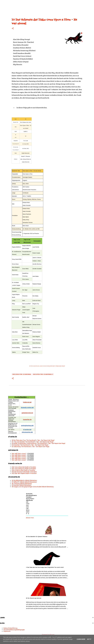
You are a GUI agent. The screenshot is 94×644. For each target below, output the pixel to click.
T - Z (28, 514)
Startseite (29, 494)
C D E (28, 504)
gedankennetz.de (27, 413)
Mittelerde (29, 500)
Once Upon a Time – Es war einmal (22, 374)
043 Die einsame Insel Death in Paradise (24, 472)
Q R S (28, 512)
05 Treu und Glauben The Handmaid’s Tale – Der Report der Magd (32, 442)
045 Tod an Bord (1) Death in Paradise (24, 469)
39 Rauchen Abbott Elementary (21, 485)
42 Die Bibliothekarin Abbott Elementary (24, 480)
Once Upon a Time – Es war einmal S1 (43, 374)
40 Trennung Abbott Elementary (22, 484)
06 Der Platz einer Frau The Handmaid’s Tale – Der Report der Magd (33, 440)
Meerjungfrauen (31, 495)
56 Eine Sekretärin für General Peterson (37, 537)
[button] (13, 28)
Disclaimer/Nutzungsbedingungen (14, 630)
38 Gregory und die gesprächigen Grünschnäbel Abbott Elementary (33, 487)
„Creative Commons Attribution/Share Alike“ (47, 366)
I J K (27, 507)
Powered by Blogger (47, 634)
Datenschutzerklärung (10, 628)
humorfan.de (27, 420)
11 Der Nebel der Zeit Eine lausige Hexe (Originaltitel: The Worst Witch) (45, 567)
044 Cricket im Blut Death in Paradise (23, 470)
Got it (89, 639)
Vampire (29, 497)
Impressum (7, 631)
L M (27, 509)
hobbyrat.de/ (27, 402)
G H (27, 505)
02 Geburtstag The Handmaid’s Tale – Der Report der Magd (30, 446)
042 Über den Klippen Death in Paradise (24, 473)
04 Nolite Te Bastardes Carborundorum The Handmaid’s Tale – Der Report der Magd (38, 443)
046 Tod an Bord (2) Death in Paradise (24, 467)
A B (27, 502)
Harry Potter (30, 499)
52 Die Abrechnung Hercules (34, 598)
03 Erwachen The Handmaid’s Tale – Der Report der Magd (30, 445)
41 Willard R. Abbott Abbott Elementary (24, 482)
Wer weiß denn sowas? (19, 454)
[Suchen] (7, 2)
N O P (28, 510)
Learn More (81, 639)
